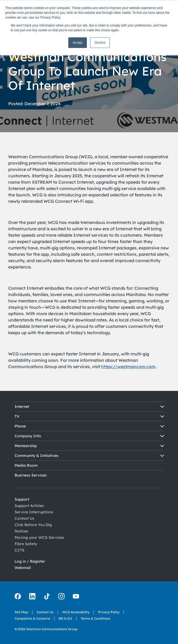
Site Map (21, 612)
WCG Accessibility (76, 616)
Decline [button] (100, 43)
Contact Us (45, 613)
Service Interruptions (34, 516)
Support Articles (29, 506)
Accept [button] (78, 43)
